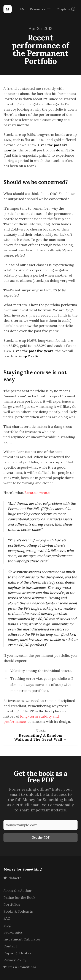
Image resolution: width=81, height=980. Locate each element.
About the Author (18, 890)
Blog (7, 925)
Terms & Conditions (20, 967)
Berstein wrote (37, 492)
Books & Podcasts (18, 911)
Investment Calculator (22, 939)
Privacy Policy (15, 960)
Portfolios (12, 904)
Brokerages (13, 932)
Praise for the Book (19, 897)
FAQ (7, 918)
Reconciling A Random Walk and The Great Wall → (41, 737)
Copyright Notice (18, 953)
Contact (10, 946)
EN (22, 9)
